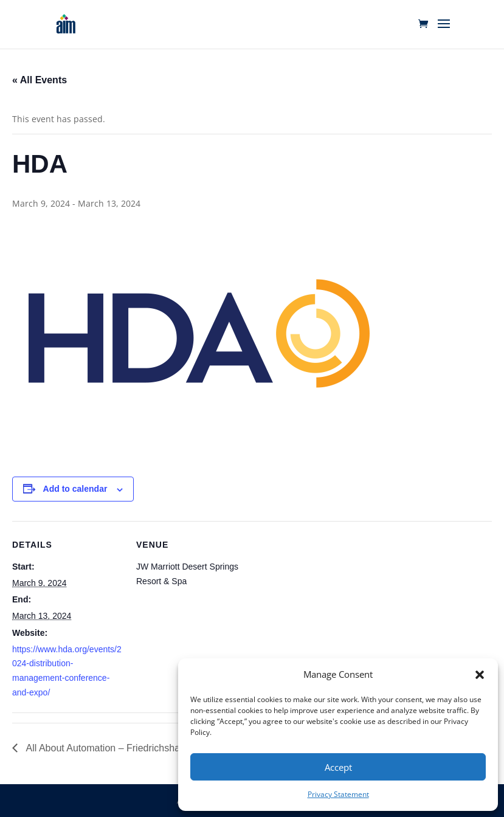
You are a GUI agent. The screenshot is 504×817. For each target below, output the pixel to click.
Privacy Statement (338, 794)
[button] (480, 675)
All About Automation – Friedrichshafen (109, 748)
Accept (338, 767)
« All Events (40, 80)
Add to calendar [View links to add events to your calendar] (75, 489)
